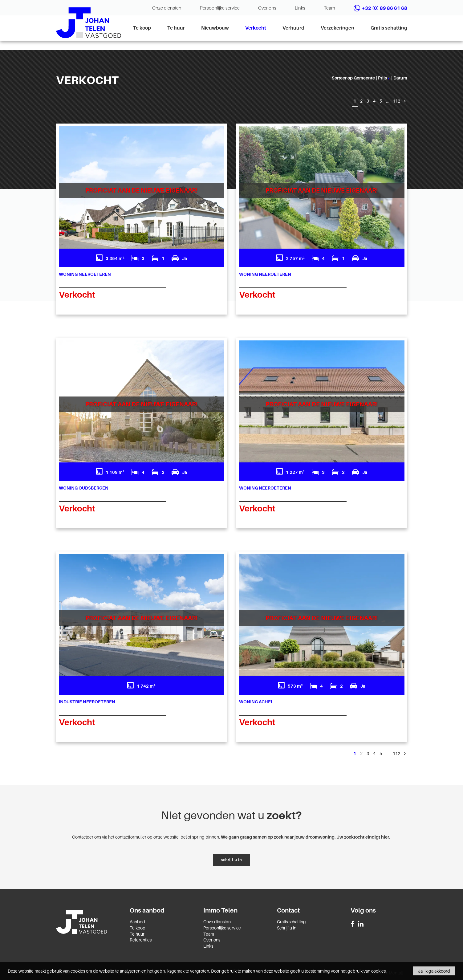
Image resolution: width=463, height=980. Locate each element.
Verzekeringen (337, 28)
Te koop (142, 28)
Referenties (141, 940)
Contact (288, 910)
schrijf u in (231, 860)
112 (396, 101)
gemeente (364, 78)
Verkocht (256, 28)
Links (300, 8)
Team (329, 8)
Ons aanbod (147, 910)
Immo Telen (220, 910)
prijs (384, 78)
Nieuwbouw (215, 28)
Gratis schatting (389, 28)
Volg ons (363, 910)
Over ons (267, 8)
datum (400, 78)
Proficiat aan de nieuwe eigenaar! (141, 190)
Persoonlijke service (220, 8)
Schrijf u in (287, 928)
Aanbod (137, 922)
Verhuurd (293, 28)
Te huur (176, 28)
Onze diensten (167, 8)
